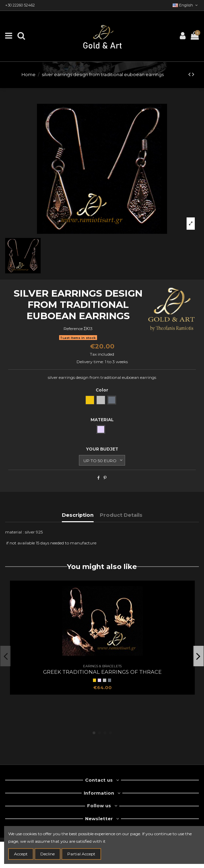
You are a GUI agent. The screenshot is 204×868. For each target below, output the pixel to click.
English (186, 5)
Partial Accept (81, 854)
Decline (47, 854)
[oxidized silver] (110, 680)
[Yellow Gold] (95, 680)
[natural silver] (105, 680)
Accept (21, 854)
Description (78, 515)
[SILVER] (99, 680)
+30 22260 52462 (20, 5)
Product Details (121, 515)
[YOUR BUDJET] (102, 460)
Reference (73, 329)
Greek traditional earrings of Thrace (102, 672)
